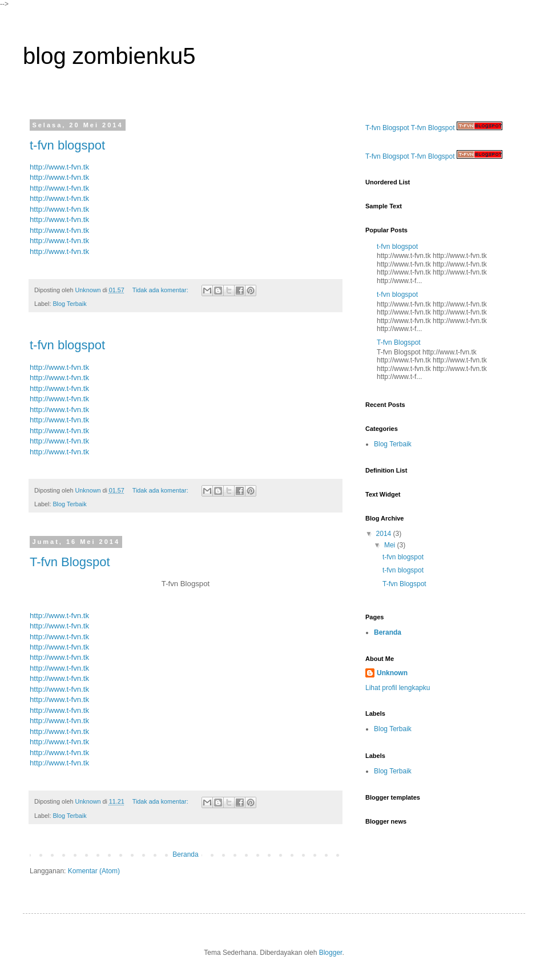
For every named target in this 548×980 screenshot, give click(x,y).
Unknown (392, 673)
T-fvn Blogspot (70, 562)
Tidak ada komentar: (161, 290)
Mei (391, 545)
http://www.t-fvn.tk (59, 167)
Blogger (331, 953)
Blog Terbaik (69, 304)
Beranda (185, 854)
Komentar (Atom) (94, 871)
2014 (385, 534)
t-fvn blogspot (67, 145)
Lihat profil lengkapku (398, 688)
